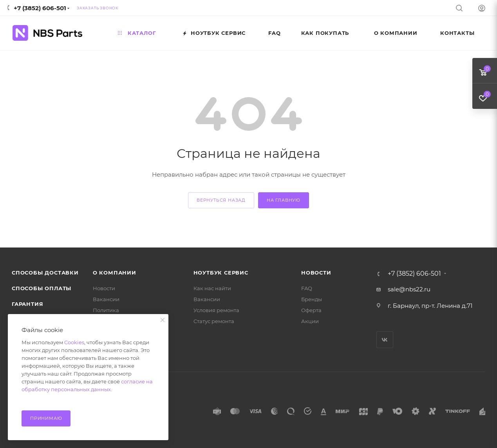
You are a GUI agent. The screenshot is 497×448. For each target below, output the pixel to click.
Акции (310, 321)
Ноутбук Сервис (221, 273)
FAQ (307, 288)
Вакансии (106, 299)
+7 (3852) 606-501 (40, 8)
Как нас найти (212, 288)
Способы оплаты (42, 288)
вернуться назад (221, 200)
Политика (106, 310)
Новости (104, 288)
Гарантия (27, 304)
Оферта (311, 310)
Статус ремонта (214, 321)
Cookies (74, 342)
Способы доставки (45, 273)
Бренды (312, 299)
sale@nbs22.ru (409, 289)
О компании (115, 273)
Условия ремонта (216, 310)
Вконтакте (385, 340)
